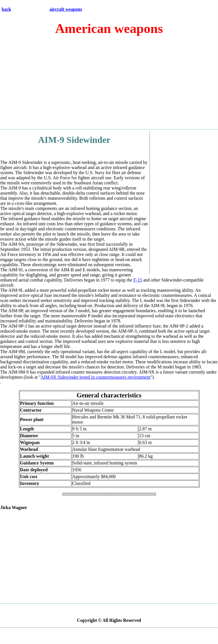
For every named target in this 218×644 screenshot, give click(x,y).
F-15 (138, 280)
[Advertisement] (109, 85)
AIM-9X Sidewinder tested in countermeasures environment (96, 377)
